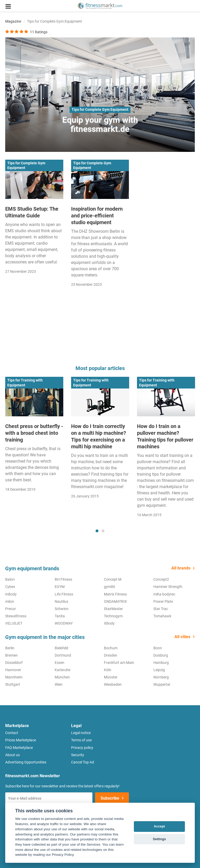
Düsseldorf (14, 663)
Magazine (13, 21)
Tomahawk (162, 616)
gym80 (110, 587)
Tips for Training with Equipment (25, 383)
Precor (11, 609)
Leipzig (159, 670)
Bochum (111, 648)
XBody (109, 623)
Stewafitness (16, 616)
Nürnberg (161, 677)
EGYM (60, 587)
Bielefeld (61, 648)
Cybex (10, 587)
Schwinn (62, 609)
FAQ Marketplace (19, 748)
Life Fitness (64, 594)
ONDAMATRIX (115, 601)
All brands (181, 568)
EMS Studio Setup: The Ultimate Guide (32, 212)
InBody (11, 594)
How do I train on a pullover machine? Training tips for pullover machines (165, 436)
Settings (159, 839)
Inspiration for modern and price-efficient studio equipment (97, 216)
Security (78, 755)
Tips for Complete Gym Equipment (100, 109)
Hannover (13, 670)
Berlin (10, 648)
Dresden (111, 655)
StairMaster (113, 609)
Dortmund (63, 655)
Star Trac (161, 609)
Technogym (113, 616)
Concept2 (161, 579)
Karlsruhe (63, 670)
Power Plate (163, 601)
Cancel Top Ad (83, 762)
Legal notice (81, 733)
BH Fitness (63, 579)
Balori (10, 579)
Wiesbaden (113, 684)
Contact (12, 733)
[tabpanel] (34, 436)
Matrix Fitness (115, 594)
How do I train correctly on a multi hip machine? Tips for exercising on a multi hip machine (99, 436)
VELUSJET (14, 623)
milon (10, 601)
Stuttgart (13, 684)
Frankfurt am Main (119, 663)
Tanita (60, 616)
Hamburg (161, 663)
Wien (59, 684)
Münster (111, 677)
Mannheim (14, 677)
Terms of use (81, 740)
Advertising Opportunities (26, 762)
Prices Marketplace (21, 740)
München (62, 677)
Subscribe (110, 798)
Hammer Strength (168, 587)
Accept (160, 826)
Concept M (113, 579)
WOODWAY (64, 623)
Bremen (11, 655)
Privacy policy (82, 748)
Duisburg (161, 655)
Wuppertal (162, 684)
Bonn (158, 648)
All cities (182, 637)
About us (12, 755)
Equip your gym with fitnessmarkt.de (100, 124)
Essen (60, 663)
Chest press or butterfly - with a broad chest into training (34, 433)
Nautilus (61, 601)
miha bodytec (164, 594)
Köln (108, 670)
